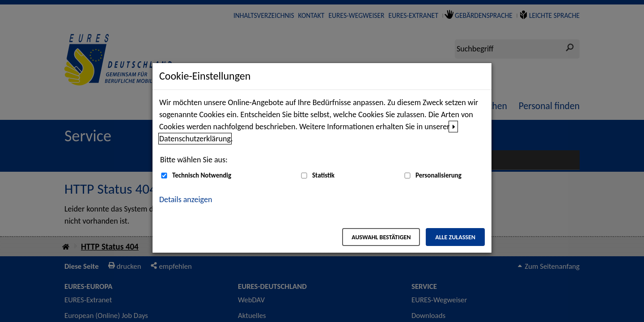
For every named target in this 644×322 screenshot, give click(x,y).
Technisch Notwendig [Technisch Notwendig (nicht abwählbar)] (202, 175)
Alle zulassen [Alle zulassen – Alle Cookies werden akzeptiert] (455, 237)
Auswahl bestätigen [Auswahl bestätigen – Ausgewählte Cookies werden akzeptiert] (381, 237)
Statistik (323, 175)
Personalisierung (439, 175)
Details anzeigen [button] (186, 199)
